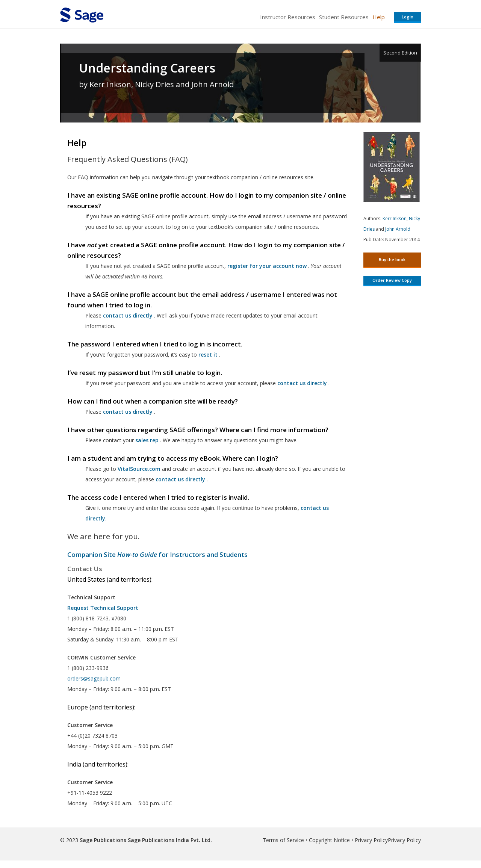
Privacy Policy (371, 840)
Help (379, 17)
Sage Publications (103, 840)
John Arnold (398, 229)
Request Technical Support (103, 608)
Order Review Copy (392, 280)
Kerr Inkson (395, 219)
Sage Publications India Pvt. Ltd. (169, 840)
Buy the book (392, 259)
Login (408, 17)
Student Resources (344, 17)
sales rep (147, 440)
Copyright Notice (329, 840)
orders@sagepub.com (94, 678)
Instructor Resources (288, 17)
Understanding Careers (147, 68)
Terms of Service (283, 840)
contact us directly (180, 479)
